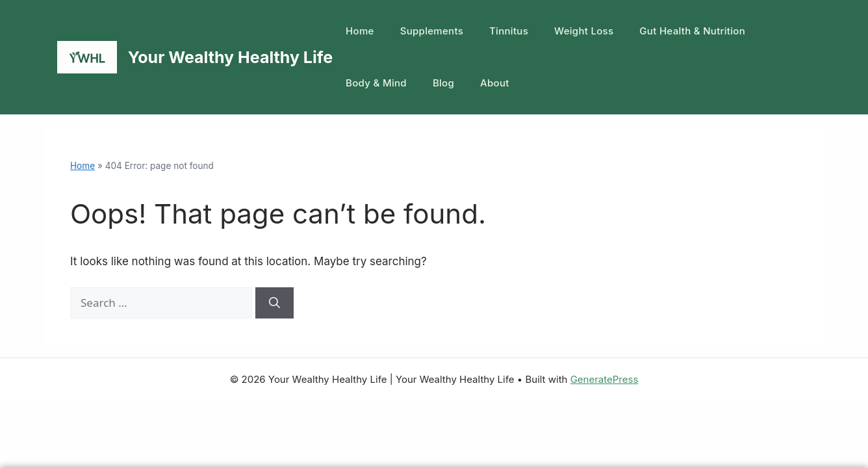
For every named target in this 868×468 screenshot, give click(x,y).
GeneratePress (605, 379)
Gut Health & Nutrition (692, 31)
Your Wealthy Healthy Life (230, 57)
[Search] (274, 303)
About (495, 83)
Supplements (432, 31)
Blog (443, 83)
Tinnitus (509, 31)
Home (360, 31)
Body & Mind (376, 83)
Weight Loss (584, 31)
